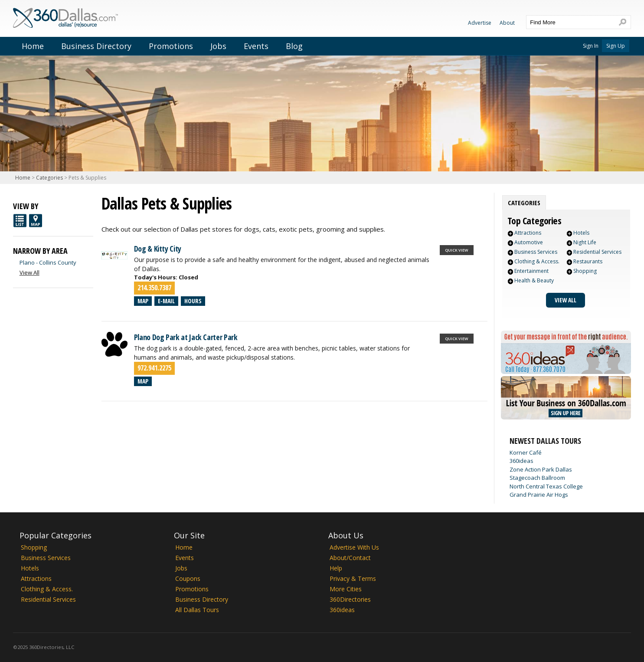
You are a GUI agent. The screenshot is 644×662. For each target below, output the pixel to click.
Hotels (581, 233)
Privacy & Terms (353, 578)
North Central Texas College (546, 486)
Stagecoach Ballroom (537, 478)
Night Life (585, 242)
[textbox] (570, 22)
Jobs (218, 46)
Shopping (585, 271)
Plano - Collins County (48, 262)
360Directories (350, 599)
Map (143, 301)
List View (20, 221)
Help (336, 568)
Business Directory (96, 46)
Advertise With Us (354, 547)
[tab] (524, 203)
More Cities (346, 589)
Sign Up (616, 46)
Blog (294, 46)
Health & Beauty (534, 280)
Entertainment (531, 271)
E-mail (166, 301)
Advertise (480, 23)
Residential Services (597, 252)
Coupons (188, 578)
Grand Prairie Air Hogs (539, 495)
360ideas (521, 461)
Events (256, 46)
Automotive (529, 242)
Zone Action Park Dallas (541, 469)
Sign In (591, 46)
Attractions (528, 233)
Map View (36, 221)
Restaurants (588, 261)
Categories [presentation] (524, 203)
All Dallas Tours (197, 610)
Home (33, 46)
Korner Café (526, 452)
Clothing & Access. (537, 261)
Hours (193, 301)
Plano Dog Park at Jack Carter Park (186, 337)
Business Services (536, 252)
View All (566, 300)
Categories (49, 178)
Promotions (171, 46)
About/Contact (350, 558)
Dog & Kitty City (158, 249)
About (507, 23)
